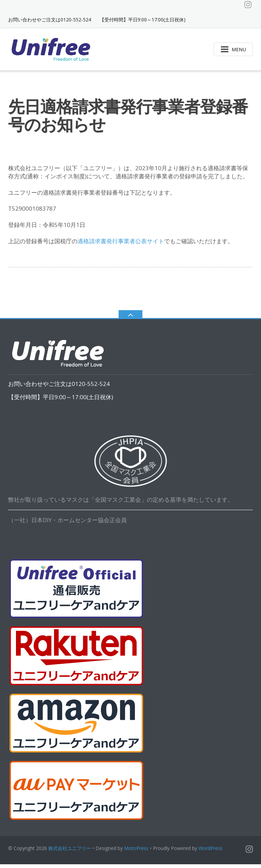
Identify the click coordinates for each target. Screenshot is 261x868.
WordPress (211, 852)
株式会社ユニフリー (70, 852)
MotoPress (136, 852)
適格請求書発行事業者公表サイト (121, 245)
